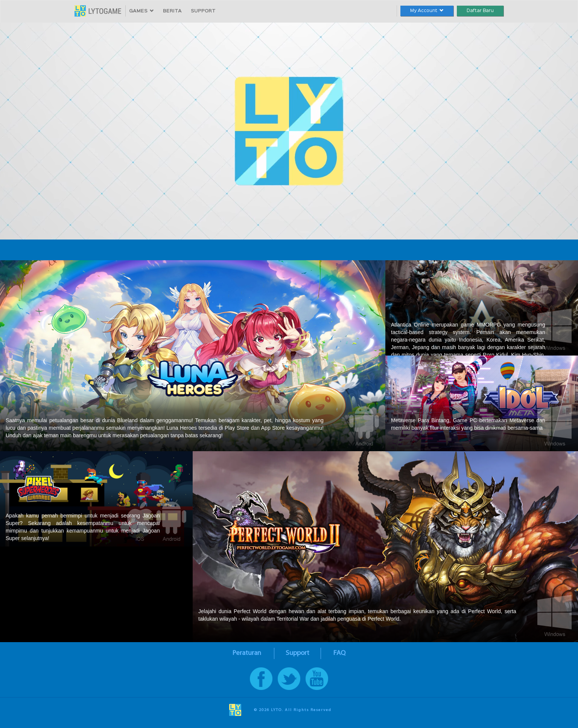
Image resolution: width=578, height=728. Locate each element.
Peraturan (247, 653)
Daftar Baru (480, 11)
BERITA (172, 11)
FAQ (339, 653)
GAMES (141, 11)
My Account (427, 11)
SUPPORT (203, 11)
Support (297, 653)
